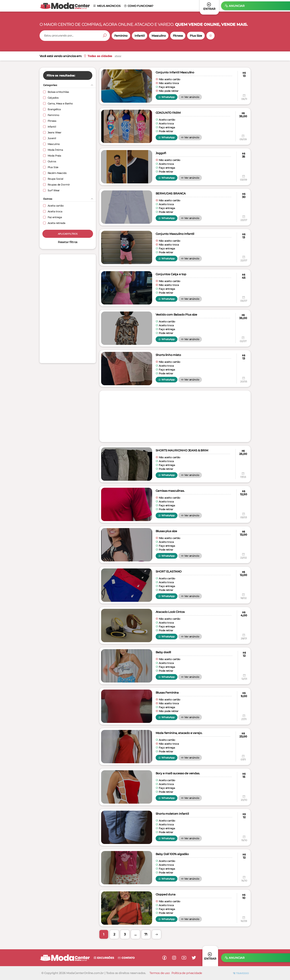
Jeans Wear (52, 133)
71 (146, 934)
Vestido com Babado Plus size (176, 315)
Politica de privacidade (187, 973)
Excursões (104, 958)
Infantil (140, 36)
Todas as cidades (98, 56)
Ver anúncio (190, 97)
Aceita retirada (54, 223)
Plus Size (196, 36)
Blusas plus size (166, 531)
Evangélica (52, 109)
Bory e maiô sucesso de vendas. (178, 773)
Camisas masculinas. (170, 491)
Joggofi (161, 153)
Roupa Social (53, 179)
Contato (126, 958)
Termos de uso (160, 973)
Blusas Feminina (167, 693)
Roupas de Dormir (57, 185)
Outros (50, 161)
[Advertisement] (68, 309)
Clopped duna (166, 894)
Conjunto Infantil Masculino (175, 72)
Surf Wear (51, 190)
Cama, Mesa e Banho (58, 104)
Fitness (178, 36)
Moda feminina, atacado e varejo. (179, 733)
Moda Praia (52, 156)
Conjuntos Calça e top (171, 274)
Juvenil (50, 138)
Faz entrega (52, 217)
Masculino (159, 36)
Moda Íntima (53, 150)
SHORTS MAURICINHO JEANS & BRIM (182, 450)
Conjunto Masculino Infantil (175, 234)
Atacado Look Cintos (170, 612)
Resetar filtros (68, 242)
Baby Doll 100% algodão (172, 854)
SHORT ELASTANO (169, 572)
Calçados (51, 98)
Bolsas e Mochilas (56, 92)
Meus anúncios (107, 6)
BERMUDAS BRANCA (171, 193)
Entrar (210, 956)
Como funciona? (139, 6)
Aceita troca (53, 211)
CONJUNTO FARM (168, 113)
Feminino (121, 36)
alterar (118, 56)
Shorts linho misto (168, 355)
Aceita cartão (53, 206)
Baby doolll (163, 652)
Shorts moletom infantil (172, 814)
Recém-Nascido (55, 173)
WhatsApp (167, 97)
